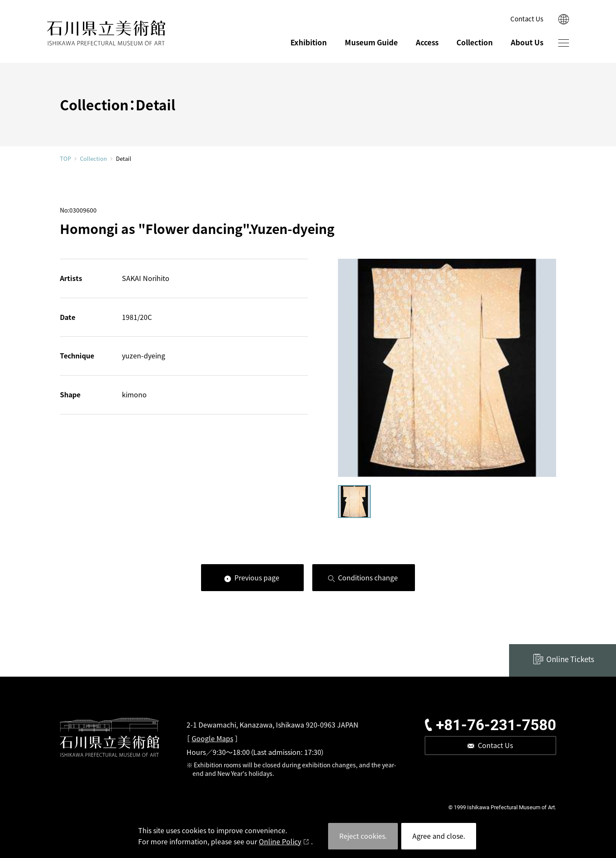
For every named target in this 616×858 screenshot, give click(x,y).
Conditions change (368, 577)
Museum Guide (371, 42)
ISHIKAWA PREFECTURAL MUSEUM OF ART (106, 33)
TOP (65, 158)
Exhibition (309, 42)
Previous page (257, 577)
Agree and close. (439, 836)
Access (427, 42)
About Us (527, 42)
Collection (475, 42)
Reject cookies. (363, 836)
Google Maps (212, 738)
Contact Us (527, 19)
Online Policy (280, 841)
